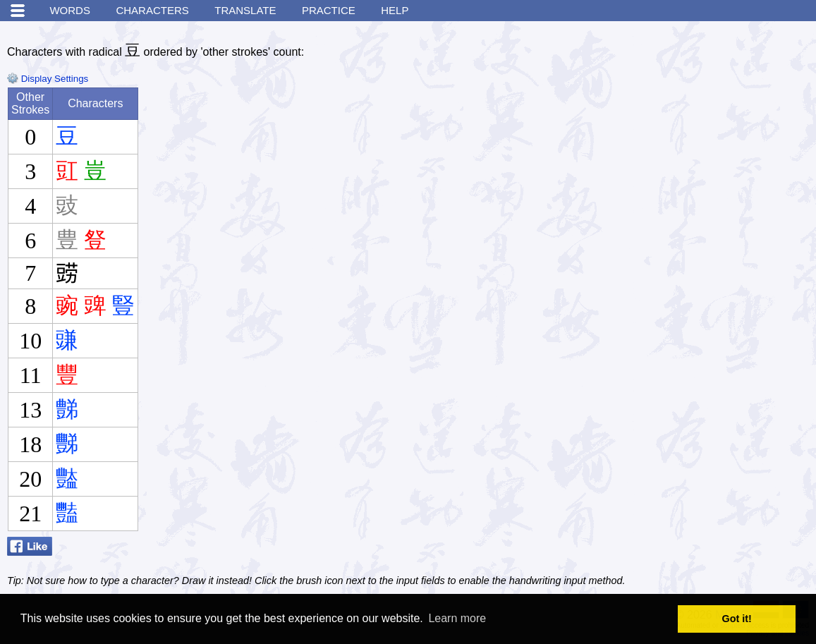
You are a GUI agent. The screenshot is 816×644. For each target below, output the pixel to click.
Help (395, 10)
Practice (329, 10)
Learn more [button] (457, 618)
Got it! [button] (737, 619)
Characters (152, 10)
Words (70, 10)
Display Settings (48, 79)
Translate (245, 10)
